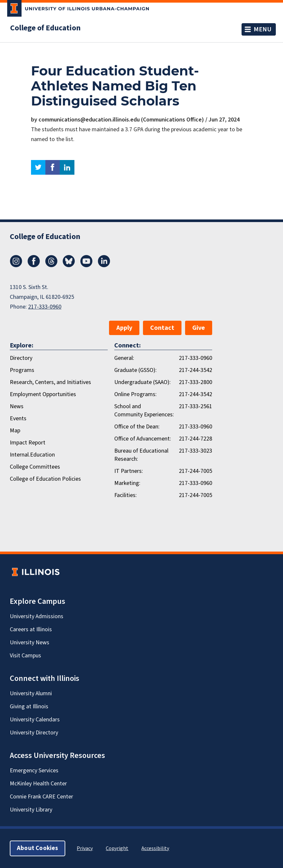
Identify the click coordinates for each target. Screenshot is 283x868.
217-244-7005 (196, 471)
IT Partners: (129, 471)
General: (124, 358)
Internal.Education (32, 455)
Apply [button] (124, 328)
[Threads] (51, 265)
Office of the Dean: (137, 427)
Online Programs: (135, 394)
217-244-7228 (196, 439)
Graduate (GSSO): (135, 370)
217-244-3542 (196, 370)
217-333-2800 (196, 382)
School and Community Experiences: (144, 410)
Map (15, 431)
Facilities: (126, 495)
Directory (21, 358)
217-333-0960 (45, 307)
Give (199, 328)
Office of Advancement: (143, 439)
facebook (53, 167)
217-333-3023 (196, 451)
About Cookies (38, 848)
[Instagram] (16, 265)
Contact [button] (162, 328)
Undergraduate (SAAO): (142, 382)
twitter (38, 167)
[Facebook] (34, 265)
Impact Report (28, 443)
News (17, 406)
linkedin (67, 167)
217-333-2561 (196, 406)
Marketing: (127, 483)
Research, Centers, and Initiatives (50, 382)
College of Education (45, 28)
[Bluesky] (69, 265)
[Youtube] (86, 265)
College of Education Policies (45, 479)
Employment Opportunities (43, 394)
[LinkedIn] (104, 265)
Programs (22, 370)
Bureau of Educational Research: (141, 455)
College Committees (35, 467)
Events (18, 418)
